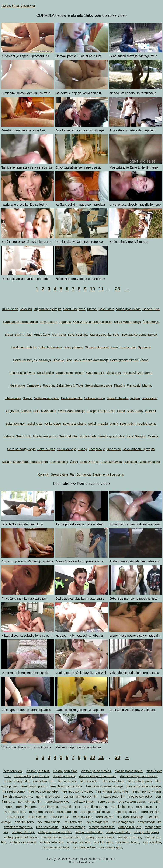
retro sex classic (126, 812)
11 (101, 289)
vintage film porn (130, 827)
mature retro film (113, 796)
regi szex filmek (83, 802)
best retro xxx (13, 771)
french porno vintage (147, 791)
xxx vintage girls (111, 847)
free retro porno (14, 791)
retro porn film (67, 812)
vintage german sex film (55, 832)
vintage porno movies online (61, 837)
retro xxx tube (83, 817)
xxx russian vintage (56, 847)
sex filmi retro (24, 822)
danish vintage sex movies (139, 776)
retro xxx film (38, 817)
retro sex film (150, 812)
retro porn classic (41, 812)
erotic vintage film (17, 781)
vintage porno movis (100, 837)
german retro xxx (48, 796)
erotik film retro (44, 781)
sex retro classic (49, 822)
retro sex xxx (16, 817)
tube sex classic (47, 827)
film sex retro (90, 781)
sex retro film (73, 822)
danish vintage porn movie (98, 776)
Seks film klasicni (18, 6)
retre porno (106, 802)
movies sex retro (140, 796)
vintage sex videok (23, 842)
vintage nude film (118, 832)
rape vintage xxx (57, 802)
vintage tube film (52, 842)
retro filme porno (95, 807)
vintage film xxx (23, 832)
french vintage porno (18, 796)
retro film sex (49, 807)
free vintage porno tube (112, 791)
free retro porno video (77, 791)
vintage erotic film (102, 827)
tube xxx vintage (74, 827)
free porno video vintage (144, 786)
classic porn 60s (38, 771)
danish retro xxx (64, 776)
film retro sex (67, 781)
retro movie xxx (147, 807)
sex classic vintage (130, 817)
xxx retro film (152, 842)
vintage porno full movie (21, 837)
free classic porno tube (66, 786)
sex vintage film (97, 822)
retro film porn (26, 807)
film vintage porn (140, 781)
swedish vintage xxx (18, 827)
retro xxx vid (105, 817)
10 (92, 289)
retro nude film (15, 812)
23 (117, 289)
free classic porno (34, 786)
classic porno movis (129, 771)
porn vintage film (30, 802)
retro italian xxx (122, 807)
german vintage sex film (81, 796)
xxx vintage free (84, 847)
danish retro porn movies (31, 776)
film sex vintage (113, 781)
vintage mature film (89, 832)
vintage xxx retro (79, 842)
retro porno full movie (96, 812)
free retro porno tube (43, 791)
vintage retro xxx (129, 837)
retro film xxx (71, 807)
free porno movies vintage (105, 786)
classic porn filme (65, 771)
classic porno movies (96, 771)
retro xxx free (60, 817)
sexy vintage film (150, 822)
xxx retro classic (128, 842)
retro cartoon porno (131, 802)
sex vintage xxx (123, 822)
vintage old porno (146, 832)
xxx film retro (103, 842)
